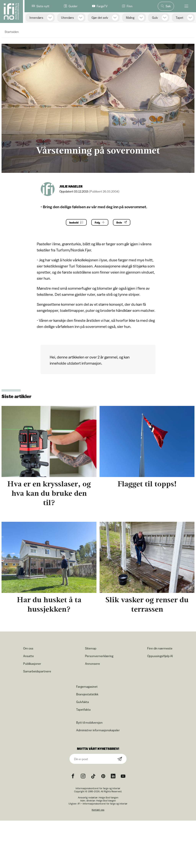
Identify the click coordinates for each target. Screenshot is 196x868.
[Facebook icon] (73, 776)
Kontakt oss (98, 810)
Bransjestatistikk (87, 694)
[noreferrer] (113, 776)
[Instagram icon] (83, 776)
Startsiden (12, 32)
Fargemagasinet (87, 687)
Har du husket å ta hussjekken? (49, 604)
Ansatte (29, 656)
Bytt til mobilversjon (89, 723)
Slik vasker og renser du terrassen (147, 604)
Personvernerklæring (99, 656)
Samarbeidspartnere (37, 671)
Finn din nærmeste (160, 648)
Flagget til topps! (147, 484)
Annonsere (92, 664)
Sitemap (91, 648)
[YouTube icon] (123, 776)
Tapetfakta (83, 710)
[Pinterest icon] (103, 776)
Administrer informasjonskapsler (98, 730)
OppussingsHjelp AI (160, 656)
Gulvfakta (82, 702)
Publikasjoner (32, 664)
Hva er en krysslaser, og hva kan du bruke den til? (49, 493)
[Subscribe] (120, 759)
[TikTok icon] (93, 776)
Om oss (28, 648)
